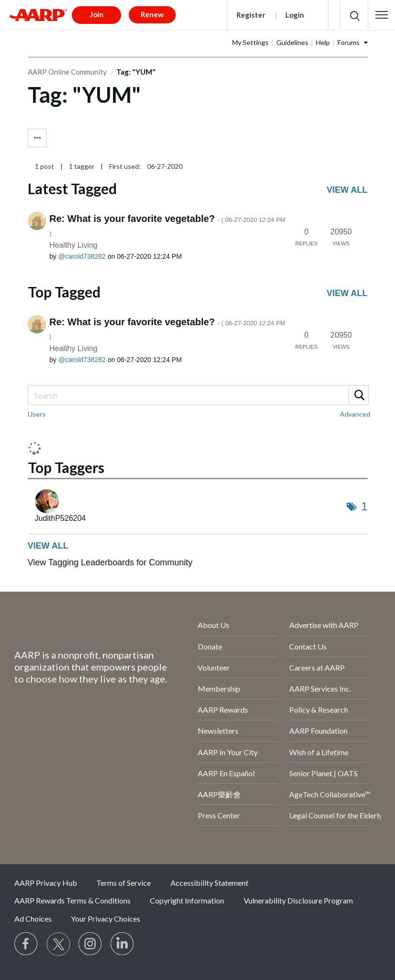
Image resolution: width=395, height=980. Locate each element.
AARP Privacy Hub (46, 883)
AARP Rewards (223, 710)
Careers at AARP (317, 667)
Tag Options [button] (37, 138)
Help (323, 42)
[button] (382, 15)
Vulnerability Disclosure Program (298, 900)
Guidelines (292, 42)
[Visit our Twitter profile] (58, 944)
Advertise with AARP (324, 625)
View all (347, 190)
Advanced (355, 414)
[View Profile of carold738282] (82, 256)
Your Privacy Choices (106, 919)
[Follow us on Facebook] (26, 944)
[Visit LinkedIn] (123, 944)
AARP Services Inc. (320, 688)
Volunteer (214, 667)
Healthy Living (73, 245)
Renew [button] (152, 14)
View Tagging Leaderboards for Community (110, 562)
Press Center (219, 815)
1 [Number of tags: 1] (364, 506)
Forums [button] (349, 42)
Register (251, 15)
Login (295, 15)
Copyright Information (187, 900)
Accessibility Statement (209, 883)
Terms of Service (124, 883)
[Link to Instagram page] (90, 944)
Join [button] (97, 14)
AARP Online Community (67, 72)
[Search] (198, 395)
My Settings (250, 42)
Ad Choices (33, 919)
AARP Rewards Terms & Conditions (73, 900)
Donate (210, 646)
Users (37, 414)
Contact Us (308, 646)
